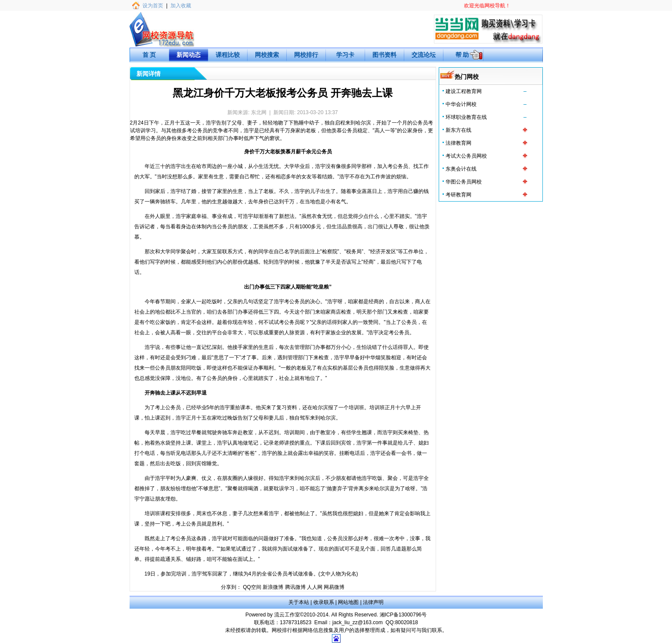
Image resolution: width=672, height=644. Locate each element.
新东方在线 (458, 130)
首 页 (149, 55)
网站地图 (348, 602)
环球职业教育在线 (466, 117)
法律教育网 (458, 143)
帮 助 (462, 55)
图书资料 (384, 55)
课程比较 (228, 55)
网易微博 (334, 587)
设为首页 (153, 6)
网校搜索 (267, 55)
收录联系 (324, 602)
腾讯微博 (295, 587)
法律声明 (373, 602)
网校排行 (306, 55)
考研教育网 (458, 195)
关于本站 (299, 602)
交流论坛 (424, 55)
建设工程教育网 (464, 91)
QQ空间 (252, 587)
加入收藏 (181, 6)
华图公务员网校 (464, 182)
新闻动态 (189, 55)
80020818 (407, 622)
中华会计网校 (461, 104)
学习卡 (345, 55)
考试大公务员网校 (466, 156)
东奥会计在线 (461, 169)
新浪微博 (273, 587)
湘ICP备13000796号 (403, 615)
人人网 (315, 587)
